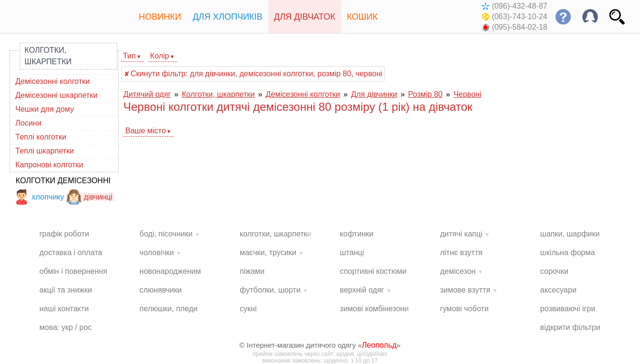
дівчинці (90, 197)
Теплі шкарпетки (45, 151)
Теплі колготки (41, 137)
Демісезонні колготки (53, 81)
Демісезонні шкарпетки (56, 95)
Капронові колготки (49, 165)
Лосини (28, 123)
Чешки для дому (45, 109)
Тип (129, 56)
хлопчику (39, 197)
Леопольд (380, 345)
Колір (160, 56)
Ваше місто (145, 131)
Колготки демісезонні (63, 181)
